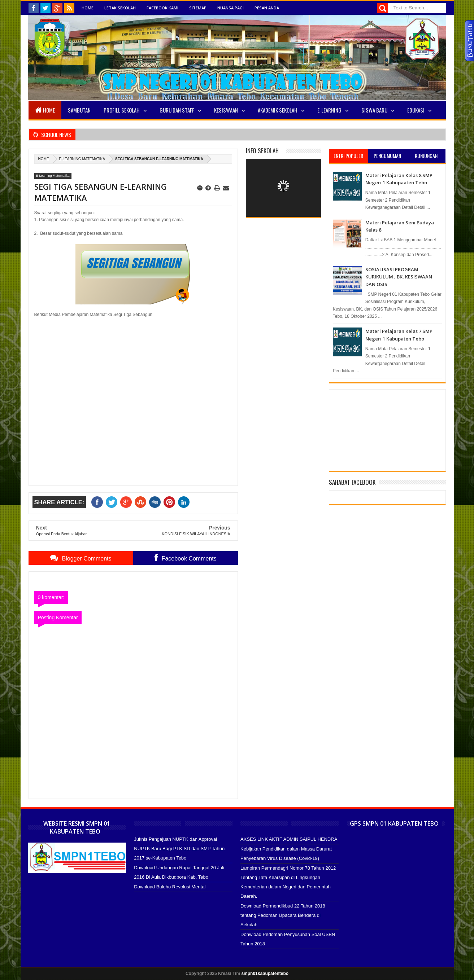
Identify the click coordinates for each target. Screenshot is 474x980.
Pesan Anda (267, 8)
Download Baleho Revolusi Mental (170, 887)
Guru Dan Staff (177, 110)
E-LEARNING (329, 110)
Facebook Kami (162, 8)
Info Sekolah (262, 151)
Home (88, 8)
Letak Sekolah (120, 8)
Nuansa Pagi (231, 8)
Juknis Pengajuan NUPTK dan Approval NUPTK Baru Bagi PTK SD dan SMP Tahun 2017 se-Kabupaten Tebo (179, 849)
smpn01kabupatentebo (265, 974)
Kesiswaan (226, 110)
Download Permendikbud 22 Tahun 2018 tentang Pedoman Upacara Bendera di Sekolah (283, 915)
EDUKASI (416, 110)
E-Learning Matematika (82, 159)
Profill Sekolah (122, 110)
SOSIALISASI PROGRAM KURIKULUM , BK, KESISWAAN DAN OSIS (399, 277)
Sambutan (79, 110)
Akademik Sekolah (278, 110)
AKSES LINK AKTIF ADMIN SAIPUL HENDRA (289, 839)
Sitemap (198, 8)
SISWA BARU (374, 110)
